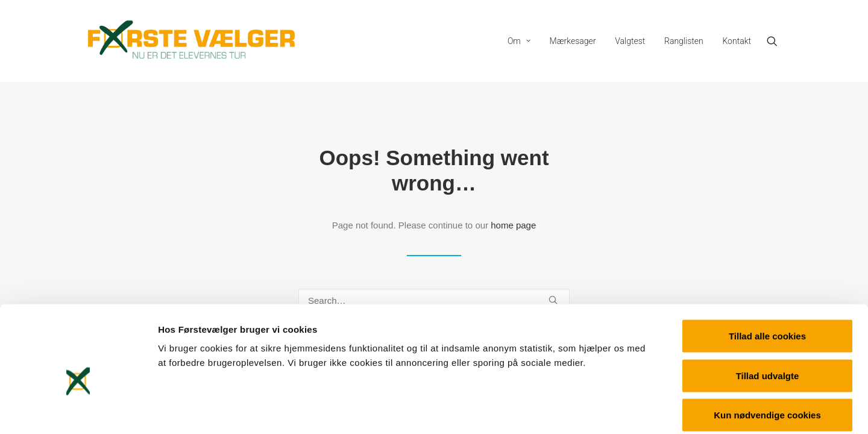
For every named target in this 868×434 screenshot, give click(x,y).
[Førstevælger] (192, 41)
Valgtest (630, 41)
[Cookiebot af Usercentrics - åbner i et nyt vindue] (78, 410)
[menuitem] (519, 41)
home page (513, 225)
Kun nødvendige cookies (767, 355)
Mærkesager (573, 41)
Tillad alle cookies (767, 276)
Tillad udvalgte (768, 316)
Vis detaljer (627, 410)
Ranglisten (684, 41)
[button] (778, 41)
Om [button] (519, 41)
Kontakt (737, 41)
